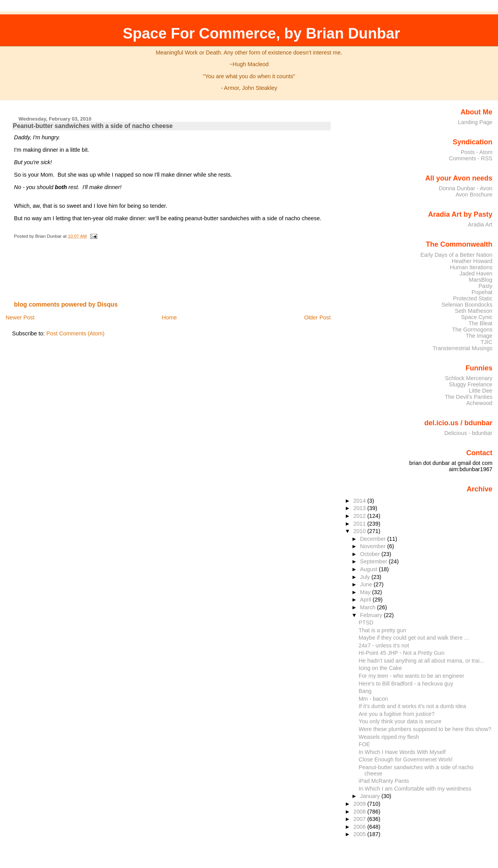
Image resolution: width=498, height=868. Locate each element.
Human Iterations (471, 267)
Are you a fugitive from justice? (397, 714)
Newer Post (20, 317)
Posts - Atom (476, 152)
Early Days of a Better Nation (456, 255)
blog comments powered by (66, 304)
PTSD (366, 623)
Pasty (486, 286)
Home (169, 317)
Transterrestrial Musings (462, 348)
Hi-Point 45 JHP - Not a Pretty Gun (402, 653)
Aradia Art (480, 224)
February (372, 615)
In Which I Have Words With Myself (402, 752)
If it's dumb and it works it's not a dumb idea (412, 706)
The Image (479, 336)
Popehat (482, 292)
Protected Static (473, 298)
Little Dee (481, 391)
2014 (360, 501)
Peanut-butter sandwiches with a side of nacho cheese (93, 126)
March (368, 607)
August (369, 569)
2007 (360, 819)
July (366, 577)
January (371, 796)
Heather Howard (472, 261)
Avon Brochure (474, 195)
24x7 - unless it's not (384, 645)
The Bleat (480, 323)
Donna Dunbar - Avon (466, 188)
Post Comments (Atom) (75, 333)
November (373, 546)
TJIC (486, 342)
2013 (360, 508)
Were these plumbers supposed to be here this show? (425, 729)
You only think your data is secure (400, 721)
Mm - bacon (373, 699)
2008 (360, 812)
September (374, 561)
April (366, 600)
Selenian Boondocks (467, 305)
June (367, 584)
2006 (360, 827)
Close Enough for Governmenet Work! (406, 759)
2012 (360, 516)
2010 (360, 531)
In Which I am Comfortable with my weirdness (415, 789)
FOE (364, 744)
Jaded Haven (476, 274)
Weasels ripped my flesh (389, 737)
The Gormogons (472, 330)
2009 (360, 804)
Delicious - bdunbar (468, 433)
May (366, 592)
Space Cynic (477, 317)
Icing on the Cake (380, 668)
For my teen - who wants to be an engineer (412, 676)
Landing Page (475, 122)
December (373, 539)
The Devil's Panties (468, 397)
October (371, 554)
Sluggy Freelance (471, 384)
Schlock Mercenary (469, 378)
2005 (360, 834)
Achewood (480, 403)
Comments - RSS (471, 158)
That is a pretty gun (382, 630)
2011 (360, 524)
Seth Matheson (474, 311)
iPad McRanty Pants (384, 781)
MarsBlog (481, 280)
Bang (365, 691)
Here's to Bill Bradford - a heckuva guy (406, 684)
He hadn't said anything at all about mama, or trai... (422, 661)
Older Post (317, 317)
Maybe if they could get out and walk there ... (414, 638)
